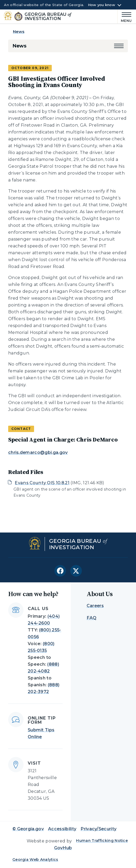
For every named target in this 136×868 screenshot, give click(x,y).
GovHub (63, 848)
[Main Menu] (125, 16)
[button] (119, 46)
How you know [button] (102, 5)
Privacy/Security (99, 829)
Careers (95, 606)
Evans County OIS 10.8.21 (42, 483)
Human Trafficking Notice (102, 841)
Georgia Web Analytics (35, 860)
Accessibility (62, 829)
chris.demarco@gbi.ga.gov (38, 452)
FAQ (92, 618)
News (19, 32)
